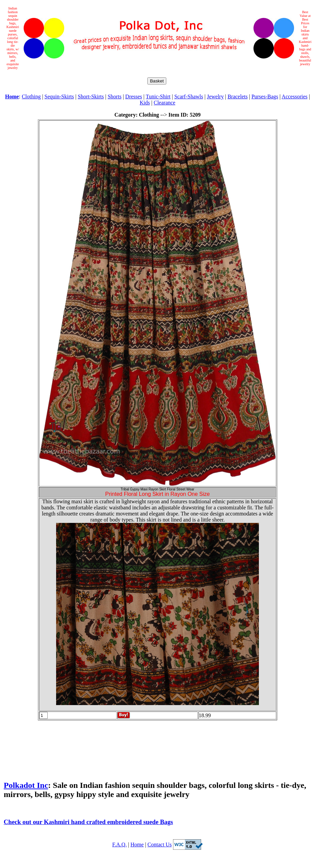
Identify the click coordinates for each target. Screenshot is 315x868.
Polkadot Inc (26, 785)
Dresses (134, 97)
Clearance (165, 103)
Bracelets (238, 97)
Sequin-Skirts (59, 97)
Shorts (114, 97)
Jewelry (215, 97)
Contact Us (160, 845)
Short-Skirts (91, 97)
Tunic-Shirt (158, 97)
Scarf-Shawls (189, 97)
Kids (145, 103)
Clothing (31, 97)
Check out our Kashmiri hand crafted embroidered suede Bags (88, 822)
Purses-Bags (265, 97)
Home (137, 845)
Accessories (294, 97)
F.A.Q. (119, 845)
